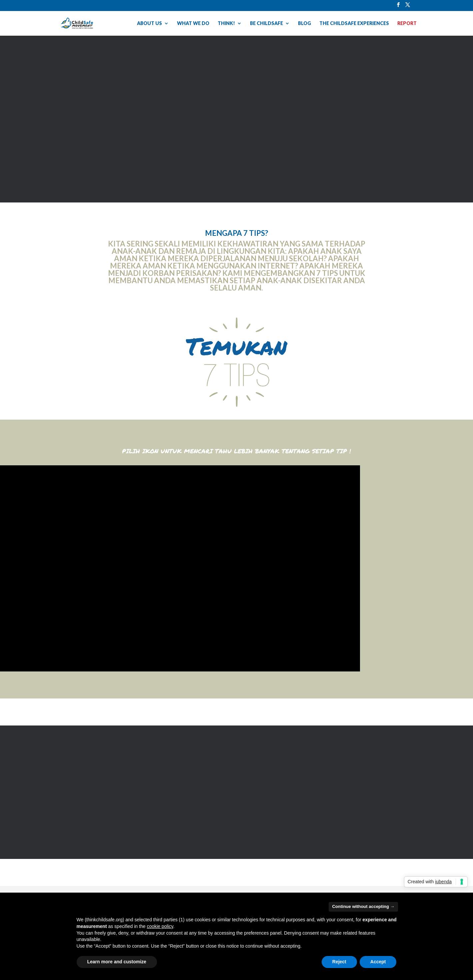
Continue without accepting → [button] (363, 906)
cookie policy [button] (160, 926)
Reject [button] (339, 962)
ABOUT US (149, 24)
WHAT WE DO (193, 24)
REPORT (407, 24)
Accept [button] (378, 962)
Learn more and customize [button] (117, 962)
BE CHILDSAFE (266, 24)
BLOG (304, 24)
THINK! (226, 24)
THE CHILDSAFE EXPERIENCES (354, 24)
